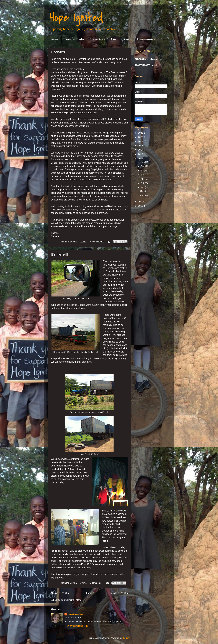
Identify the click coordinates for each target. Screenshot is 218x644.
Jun (143, 175)
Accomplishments (146, 39)
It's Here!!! (59, 254)
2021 (141, 133)
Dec (143, 162)
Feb (143, 183)
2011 (141, 202)
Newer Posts (60, 593)
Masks (55, 39)
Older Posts (120, 593)
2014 (141, 150)
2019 (141, 141)
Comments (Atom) (73, 600)
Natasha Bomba (75, 615)
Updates (58, 52)
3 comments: (96, 583)
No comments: (97, 242)
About (114, 39)
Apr (143, 179)
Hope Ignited (76, 18)
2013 (141, 154)
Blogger (126, 638)
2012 (141, 158)
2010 (141, 206)
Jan (143, 187)
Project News (98, 39)
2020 (141, 137)
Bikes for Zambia (74, 39)
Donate (127, 39)
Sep (143, 166)
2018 (141, 146)
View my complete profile (76, 626)
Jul (142, 170)
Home (90, 593)
